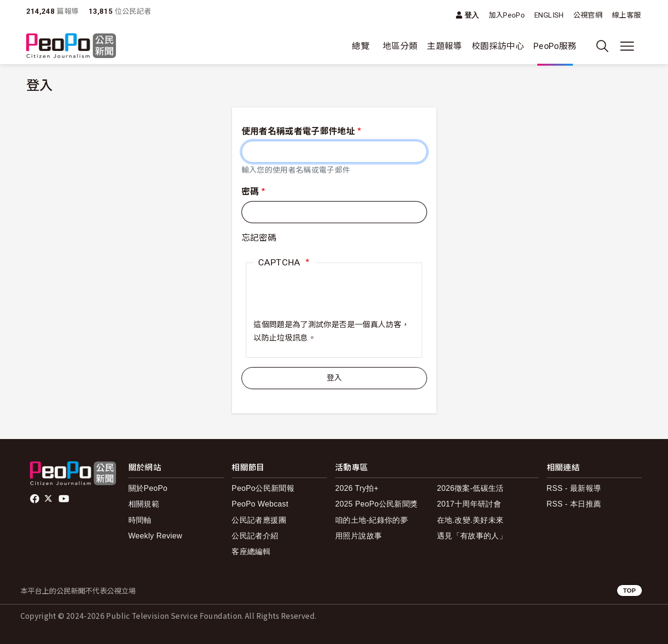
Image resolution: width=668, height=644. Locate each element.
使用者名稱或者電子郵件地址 (298, 131)
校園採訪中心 (498, 46)
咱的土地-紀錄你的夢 (372, 520)
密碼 (250, 191)
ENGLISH (549, 15)
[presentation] (326, 300)
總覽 (361, 46)
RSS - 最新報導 (574, 488)
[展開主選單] (627, 46)
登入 (472, 15)
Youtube (65, 499)
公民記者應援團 (259, 520)
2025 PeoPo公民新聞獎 (376, 504)
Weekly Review (155, 536)
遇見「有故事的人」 (472, 536)
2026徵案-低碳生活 (470, 488)
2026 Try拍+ (357, 488)
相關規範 (144, 504)
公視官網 (588, 15)
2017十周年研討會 (469, 504)
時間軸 (140, 520)
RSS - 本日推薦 (574, 504)
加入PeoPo (507, 15)
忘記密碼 (259, 238)
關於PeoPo (148, 488)
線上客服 (626, 15)
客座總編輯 (251, 551)
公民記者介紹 (255, 536)
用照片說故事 (358, 536)
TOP (629, 590)
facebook (35, 499)
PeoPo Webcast (260, 504)
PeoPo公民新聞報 (263, 488)
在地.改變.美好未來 (470, 520)
